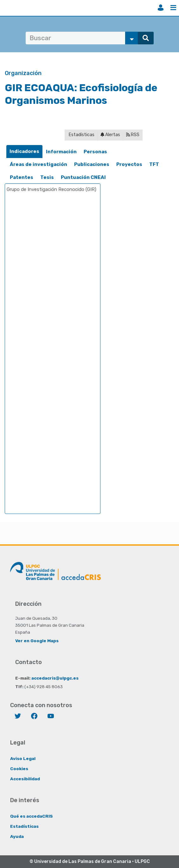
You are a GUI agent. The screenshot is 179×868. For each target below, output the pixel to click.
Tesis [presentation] (47, 177)
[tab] (24, 152)
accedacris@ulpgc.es (55, 678)
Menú (173, 8)
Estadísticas (81, 135)
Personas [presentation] (95, 152)
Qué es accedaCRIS (32, 816)
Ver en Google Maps (37, 641)
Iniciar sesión (161, 8)
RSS (133, 135)
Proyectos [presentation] (129, 164)
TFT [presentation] (154, 164)
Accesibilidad (25, 779)
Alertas (110, 135)
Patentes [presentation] (22, 177)
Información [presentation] (61, 152)
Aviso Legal (23, 758)
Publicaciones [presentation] (92, 164)
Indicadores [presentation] (24, 151)
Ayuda (17, 836)
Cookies (19, 769)
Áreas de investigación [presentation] (38, 164)
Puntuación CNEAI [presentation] (83, 177)
